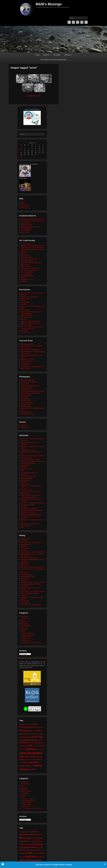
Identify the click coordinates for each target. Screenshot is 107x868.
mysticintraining (25, 480)
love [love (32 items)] (38, 749)
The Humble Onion (26, 363)
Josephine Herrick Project (28, 389)
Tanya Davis (24, 580)
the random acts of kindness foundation (31, 510)
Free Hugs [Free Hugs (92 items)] (38, 737)
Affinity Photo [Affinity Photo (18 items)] (40, 727)
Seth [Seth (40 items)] (38, 759)
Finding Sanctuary (26, 465)
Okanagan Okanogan (27, 316)
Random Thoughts (26, 626)
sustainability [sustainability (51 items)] (24, 766)
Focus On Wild (25, 384)
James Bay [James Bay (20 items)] (22, 749)
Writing (22, 631)
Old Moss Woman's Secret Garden (30, 393)
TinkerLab (23, 278)
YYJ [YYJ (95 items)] (34, 770)
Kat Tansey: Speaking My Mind (29, 473)
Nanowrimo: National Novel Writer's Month (32, 567)
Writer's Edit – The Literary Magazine (31, 605)
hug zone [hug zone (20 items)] (35, 746)
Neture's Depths (25, 310)
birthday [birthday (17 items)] (35, 731)
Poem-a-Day (24, 573)
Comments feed (25, 206)
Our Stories (57, 55)
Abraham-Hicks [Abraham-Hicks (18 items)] (28, 724)
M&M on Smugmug (26, 225)
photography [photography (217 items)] (34, 753)
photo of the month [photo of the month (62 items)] (27, 757)
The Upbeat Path (25, 365)
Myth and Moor (25, 565)
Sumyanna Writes (25, 404)
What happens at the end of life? (30, 524)
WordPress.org (25, 208)
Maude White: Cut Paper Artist (29, 259)
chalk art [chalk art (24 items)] (41, 734)
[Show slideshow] (34, 96)
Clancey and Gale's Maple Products (30, 350)
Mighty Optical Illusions (27, 261)
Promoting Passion (26, 401)
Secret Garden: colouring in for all (30, 268)
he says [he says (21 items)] (38, 740)
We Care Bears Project (27, 280)
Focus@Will (24, 467)
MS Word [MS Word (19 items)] (42, 749)
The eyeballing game (26, 274)
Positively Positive (26, 484)
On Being (23, 482)
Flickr (78, 22)
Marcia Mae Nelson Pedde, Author (30, 227)
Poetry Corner (26, 641)
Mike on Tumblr (25, 232)
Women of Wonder (26, 525)
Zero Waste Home (26, 333)
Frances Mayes (25, 548)
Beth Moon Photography (27, 380)
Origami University (26, 266)
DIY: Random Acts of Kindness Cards (31, 543)
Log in (22, 202)
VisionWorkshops (25, 412)
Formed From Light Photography (30, 386)
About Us (46, 55)
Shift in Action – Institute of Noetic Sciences (33, 503)
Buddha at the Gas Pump (28, 450)
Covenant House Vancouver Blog (30, 459)
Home (38, 55)
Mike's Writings (27, 637)
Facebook (69, 22)
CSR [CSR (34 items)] (27, 737)
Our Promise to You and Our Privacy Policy (54, 60)
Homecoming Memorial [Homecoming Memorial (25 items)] (37, 743)
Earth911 (23, 300)
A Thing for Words (26, 539)
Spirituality (23, 629)
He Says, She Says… (28, 633)
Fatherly (23, 253)
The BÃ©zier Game (26, 406)
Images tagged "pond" (24, 68)
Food (22, 620)
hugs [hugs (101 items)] (30, 745)
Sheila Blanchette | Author (28, 577)
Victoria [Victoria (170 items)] (24, 769)
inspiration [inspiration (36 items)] (41, 746)
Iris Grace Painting (26, 257)
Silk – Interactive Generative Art (29, 270)
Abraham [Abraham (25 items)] (22, 724)
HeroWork (23, 304)
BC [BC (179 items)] (21, 730)
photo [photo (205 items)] (23, 753)
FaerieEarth (24, 546)
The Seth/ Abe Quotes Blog (28, 512)
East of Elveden (25, 302)
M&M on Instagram (26, 223)
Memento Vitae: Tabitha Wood (29, 558)
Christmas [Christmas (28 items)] (22, 737)
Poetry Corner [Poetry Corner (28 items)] (29, 760)
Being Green (26, 618)
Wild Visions (24, 282)
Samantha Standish (26, 490)
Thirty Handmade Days (27, 276)
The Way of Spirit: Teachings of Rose (31, 514)
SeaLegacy (24, 319)
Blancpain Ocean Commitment (29, 297)
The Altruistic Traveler (27, 361)
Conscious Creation (26, 458)
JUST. (22, 471)
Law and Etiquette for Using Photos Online (32, 391)
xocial (22, 527)
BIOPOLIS (23, 295)
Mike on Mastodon (26, 230)
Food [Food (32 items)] (31, 737)
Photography (24, 624)
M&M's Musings (49, 4)
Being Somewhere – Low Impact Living (31, 293)
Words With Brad (25, 603)
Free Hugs (25, 628)
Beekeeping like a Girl (27, 344)
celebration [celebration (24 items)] (35, 734)
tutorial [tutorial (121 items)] (38, 766)
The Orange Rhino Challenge (29, 508)
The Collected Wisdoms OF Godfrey (31, 584)
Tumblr (82, 22)
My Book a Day (25, 563)
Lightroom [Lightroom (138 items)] (31, 749)
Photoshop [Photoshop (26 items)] (39, 757)
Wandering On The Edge (27, 414)
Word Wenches (25, 601)
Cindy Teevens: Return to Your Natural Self (32, 456)
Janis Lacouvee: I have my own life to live (32, 552)
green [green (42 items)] (21, 740)
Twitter (73, 22)
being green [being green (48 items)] (28, 731)
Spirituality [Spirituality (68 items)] (34, 762)
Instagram (86, 22)
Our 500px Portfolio (26, 395)
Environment (24, 616)
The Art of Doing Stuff (27, 272)
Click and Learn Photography (29, 382)
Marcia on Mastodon (26, 229)
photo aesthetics (25, 399)
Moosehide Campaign (27, 478)
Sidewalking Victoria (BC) (28, 359)
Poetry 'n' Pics (26, 639)
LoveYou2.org (24, 475)
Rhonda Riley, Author (26, 575)
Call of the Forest (25, 299)
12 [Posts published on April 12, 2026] (21, 151)
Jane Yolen (24, 550)
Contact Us (68, 55)
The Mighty (24, 507)
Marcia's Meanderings (29, 635)
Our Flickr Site (24, 397)
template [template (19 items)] (32, 766)
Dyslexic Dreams (25, 544)
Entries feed (24, 204)
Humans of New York (26, 388)
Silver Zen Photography (27, 403)
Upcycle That (24, 331)
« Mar (21, 156)
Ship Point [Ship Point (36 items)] (25, 762)
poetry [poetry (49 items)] (22, 759)
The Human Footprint (26, 325)
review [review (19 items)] (35, 760)
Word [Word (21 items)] (30, 770)
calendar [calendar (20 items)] (29, 734)
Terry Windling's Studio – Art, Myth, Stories (32, 582)
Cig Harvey (24, 541)
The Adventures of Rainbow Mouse (32, 643)
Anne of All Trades (26, 244)
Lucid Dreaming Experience (28, 476)
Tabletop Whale (25, 427)
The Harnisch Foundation (28, 505)
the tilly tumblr (24, 586)
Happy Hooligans (25, 255)
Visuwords (23, 595)
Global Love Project (26, 469)
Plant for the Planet (26, 317)
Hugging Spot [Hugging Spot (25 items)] (23, 746)
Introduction (24, 622)
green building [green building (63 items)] (30, 740)
